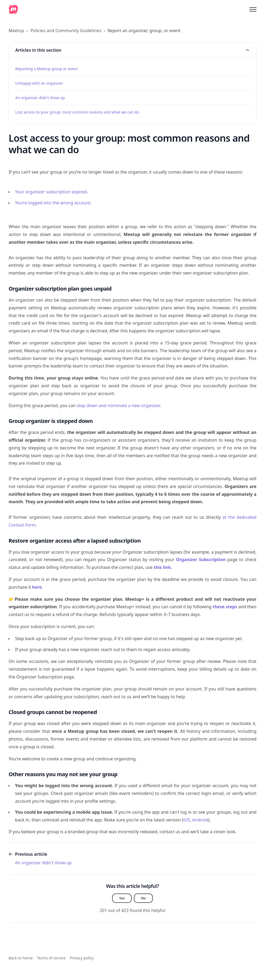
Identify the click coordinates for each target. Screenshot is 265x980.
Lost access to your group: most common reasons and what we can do (77, 112)
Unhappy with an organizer (39, 83)
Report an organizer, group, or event (144, 31)
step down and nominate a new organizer (118, 405)
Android (200, 820)
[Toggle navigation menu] (253, 9)
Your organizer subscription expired (51, 192)
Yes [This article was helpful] (122, 898)
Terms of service (51, 958)
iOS (187, 820)
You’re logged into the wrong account (53, 203)
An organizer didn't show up (40, 98)
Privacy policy (82, 958)
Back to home (21, 958)
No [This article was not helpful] (144, 898)
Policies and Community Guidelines (66, 31)
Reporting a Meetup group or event (47, 69)
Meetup (16, 31)
